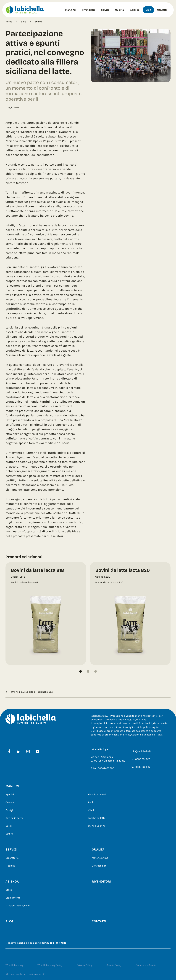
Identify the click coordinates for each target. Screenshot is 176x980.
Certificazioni (100, 866)
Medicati (11, 866)
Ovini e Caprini (97, 826)
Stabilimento (13, 898)
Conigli (10, 810)
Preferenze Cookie (146, 965)
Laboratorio (12, 858)
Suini (9, 826)
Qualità (120, 10)
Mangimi (70, 10)
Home (9, 22)
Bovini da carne (14, 818)
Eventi (38, 22)
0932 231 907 (143, 767)
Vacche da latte (97, 818)
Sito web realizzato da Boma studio (26, 974)
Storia (9, 890)
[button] (81, 671)
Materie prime (100, 858)
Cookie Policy (114, 965)
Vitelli (91, 810)
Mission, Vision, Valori (18, 906)
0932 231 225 (143, 759)
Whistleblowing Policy (50, 965)
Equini (9, 834)
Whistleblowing (14, 965)
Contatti (162, 10)
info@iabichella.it (141, 751)
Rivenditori (88, 10)
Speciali (10, 794)
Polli (91, 802)
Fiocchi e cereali (97, 794)
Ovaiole (10, 802)
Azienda (135, 10)
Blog (148, 10)
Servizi (105, 10)
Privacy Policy (84, 965)
